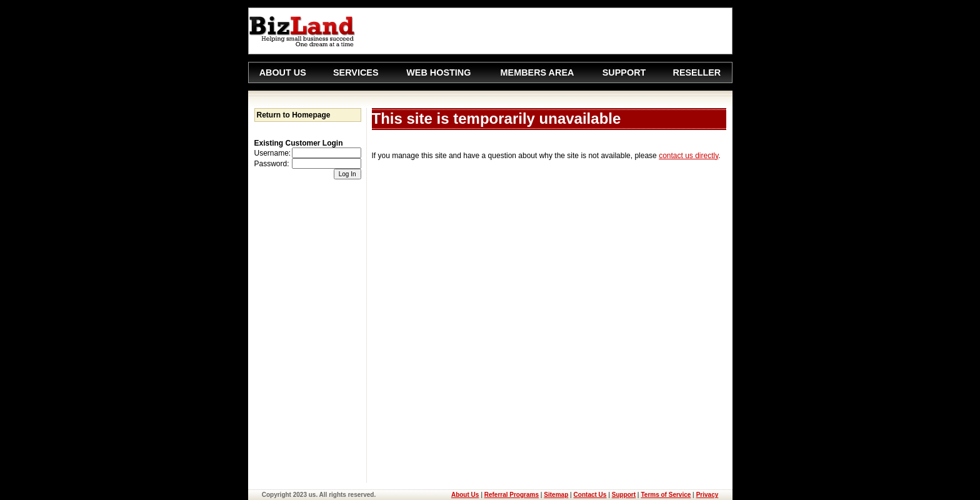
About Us (465, 495)
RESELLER (697, 72)
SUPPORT (624, 72)
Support (624, 495)
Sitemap (556, 495)
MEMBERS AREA (537, 72)
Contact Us (590, 495)
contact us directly (688, 156)
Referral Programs (512, 495)
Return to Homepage (294, 115)
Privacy (707, 495)
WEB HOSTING (438, 72)
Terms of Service (666, 495)
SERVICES (356, 72)
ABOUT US (283, 72)
